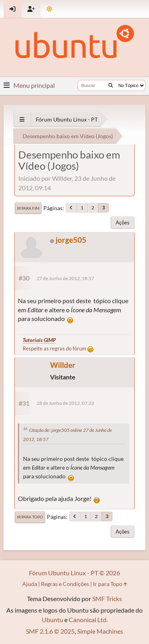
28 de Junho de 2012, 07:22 (65, 403)
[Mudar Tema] (49, 9)
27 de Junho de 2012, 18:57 (65, 278)
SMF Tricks (107, 599)
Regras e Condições (65, 584)
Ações (123, 222)
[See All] (22, 119)
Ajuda (30, 584)
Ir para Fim (28, 208)
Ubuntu (52, 620)
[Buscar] (111, 85)
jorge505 (71, 240)
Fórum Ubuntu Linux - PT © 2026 (74, 573)
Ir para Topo (30, 517)
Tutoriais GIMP (39, 340)
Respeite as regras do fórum (58, 348)
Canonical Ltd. (88, 620)
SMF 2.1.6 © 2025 (50, 631)
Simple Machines (100, 631)
